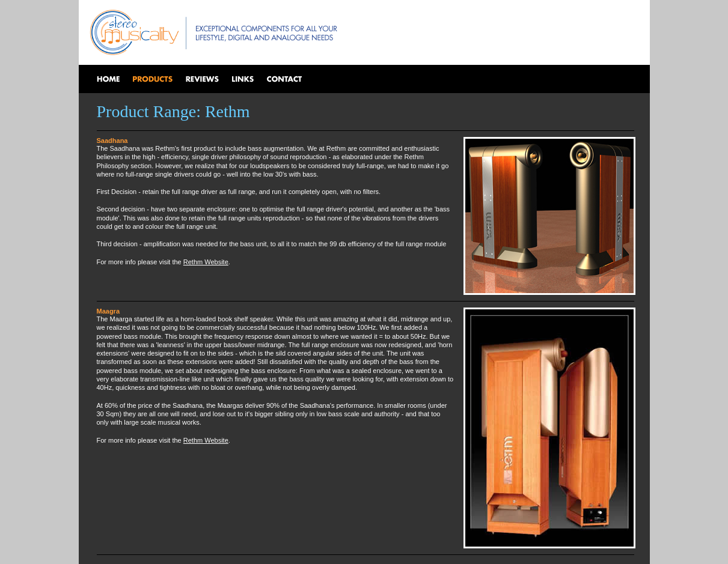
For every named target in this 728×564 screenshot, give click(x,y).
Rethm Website (206, 262)
